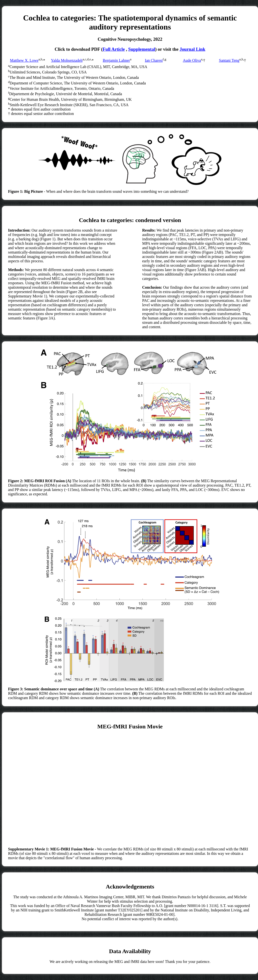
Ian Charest (154, 60)
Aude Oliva (192, 60)
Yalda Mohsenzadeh (67, 60)
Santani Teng (229, 60)
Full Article (114, 49)
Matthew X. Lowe (24, 60)
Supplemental (142, 49)
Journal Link (192, 49)
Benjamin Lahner (116, 60)
